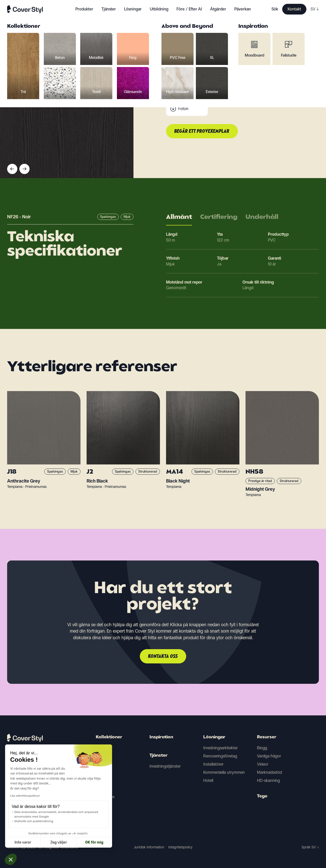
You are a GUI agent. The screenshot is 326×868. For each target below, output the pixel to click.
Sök (275, 9)
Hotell (208, 780)
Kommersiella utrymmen (224, 772)
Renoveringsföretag (220, 756)
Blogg (262, 748)
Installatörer (213, 764)
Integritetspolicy (180, 847)
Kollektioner (109, 737)
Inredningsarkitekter (220, 748)
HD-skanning (268, 780)
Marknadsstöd (269, 772)
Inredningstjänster (165, 766)
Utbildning (159, 9)
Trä (98, 748)
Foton (183, 109)
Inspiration (161, 737)
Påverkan (243, 9)
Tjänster (109, 9)
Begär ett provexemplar (202, 131)
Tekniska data (190, 88)
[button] (11, 859)
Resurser (267, 737)
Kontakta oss (163, 657)
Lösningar (214, 737)
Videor (263, 764)
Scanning (186, 98)
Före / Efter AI (189, 9)
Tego (262, 796)
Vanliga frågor (269, 756)
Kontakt (294, 9)
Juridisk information (149, 847)
